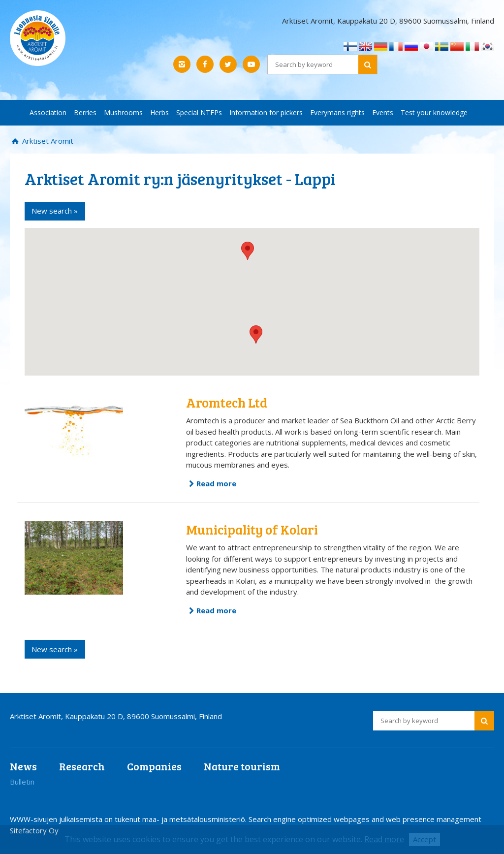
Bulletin (22, 782)
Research (82, 766)
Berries (85, 112)
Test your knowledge (434, 112)
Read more (216, 483)
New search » (55, 211)
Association (48, 112)
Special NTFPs (199, 112)
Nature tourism (242, 766)
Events (383, 112)
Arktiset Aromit (47, 141)
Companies (154, 766)
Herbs (159, 112)
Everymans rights (337, 112)
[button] (256, 334)
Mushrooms (123, 112)
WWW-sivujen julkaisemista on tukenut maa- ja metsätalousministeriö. (129, 819)
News (23, 766)
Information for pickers (266, 112)
